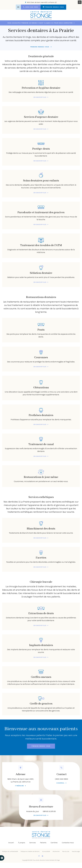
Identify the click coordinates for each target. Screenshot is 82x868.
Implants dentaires (41, 642)
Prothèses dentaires (41, 412)
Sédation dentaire (41, 270)
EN (18, 7)
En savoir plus (40, 97)
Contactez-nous (68, 843)
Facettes (41, 554)
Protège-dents (41, 145)
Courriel (60, 783)
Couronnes (41, 354)
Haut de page (76, 851)
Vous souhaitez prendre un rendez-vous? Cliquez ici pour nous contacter (40, 23)
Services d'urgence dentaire (41, 114)
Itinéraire (19, 786)
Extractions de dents (41, 610)
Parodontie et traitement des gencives (41, 209)
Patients (43, 843)
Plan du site (66, 851)
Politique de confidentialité (10, 851)
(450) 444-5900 (61, 779)
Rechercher (56, 851)
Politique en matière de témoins (30, 851)
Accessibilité (46, 851)
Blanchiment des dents (41, 525)
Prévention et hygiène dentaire (41, 84)
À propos (22, 843)
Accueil (11, 843)
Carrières (54, 843)
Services (33, 843)
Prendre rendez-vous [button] (54, 7)
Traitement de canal (41, 441)
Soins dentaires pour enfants (41, 177)
